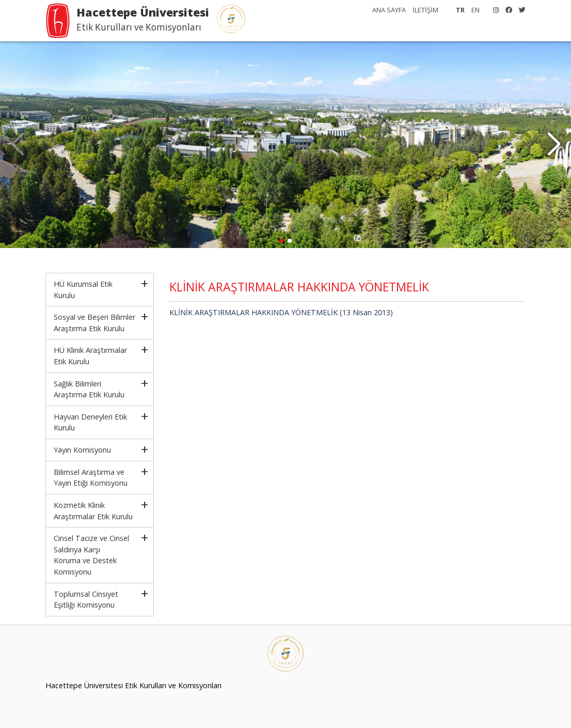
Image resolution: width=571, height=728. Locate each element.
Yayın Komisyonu (82, 450)
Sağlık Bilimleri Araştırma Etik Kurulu (89, 389)
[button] (554, 145)
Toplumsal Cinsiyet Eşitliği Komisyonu (86, 600)
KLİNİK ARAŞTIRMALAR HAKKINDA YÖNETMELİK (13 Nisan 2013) (281, 312)
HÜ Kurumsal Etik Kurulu (83, 290)
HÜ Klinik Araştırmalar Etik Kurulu (90, 356)
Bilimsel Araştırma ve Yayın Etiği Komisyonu (91, 478)
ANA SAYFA (389, 10)
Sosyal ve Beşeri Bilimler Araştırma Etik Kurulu (94, 323)
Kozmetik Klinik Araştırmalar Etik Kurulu (93, 511)
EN (475, 10)
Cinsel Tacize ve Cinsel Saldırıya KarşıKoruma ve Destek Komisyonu (91, 555)
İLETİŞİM (425, 10)
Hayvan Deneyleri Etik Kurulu (90, 422)
